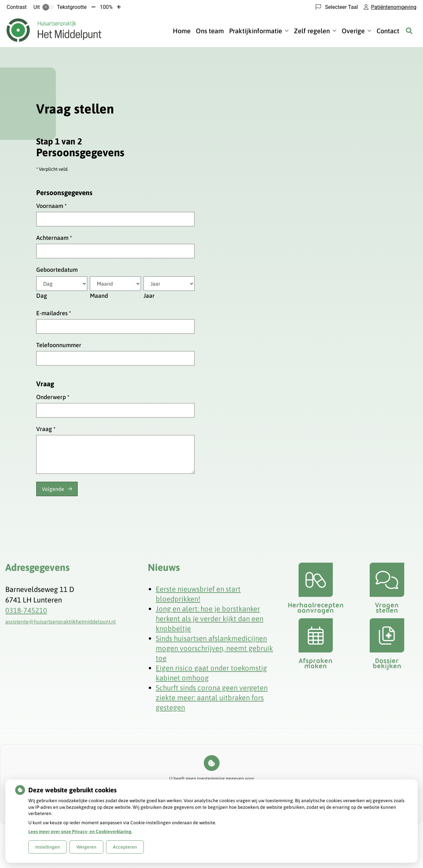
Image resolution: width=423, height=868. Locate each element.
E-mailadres (54, 313)
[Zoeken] (409, 31)
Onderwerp (53, 397)
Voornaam (52, 206)
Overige (353, 31)
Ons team (210, 31)
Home (182, 31)
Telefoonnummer (59, 345)
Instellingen (48, 847)
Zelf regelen (312, 31)
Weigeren (86, 847)
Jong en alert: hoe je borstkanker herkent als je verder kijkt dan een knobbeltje (210, 619)
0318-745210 (26, 610)
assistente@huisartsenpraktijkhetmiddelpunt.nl (61, 622)
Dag (42, 296)
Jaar (149, 296)
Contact (388, 31)
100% (106, 7)
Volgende (53, 489)
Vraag (46, 429)
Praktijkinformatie (256, 31)
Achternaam (54, 238)
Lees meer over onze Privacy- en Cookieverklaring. (80, 831)
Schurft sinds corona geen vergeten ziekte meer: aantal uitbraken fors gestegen (212, 698)
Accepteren (125, 847)
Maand (99, 296)
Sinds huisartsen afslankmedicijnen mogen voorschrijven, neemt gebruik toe (214, 648)
